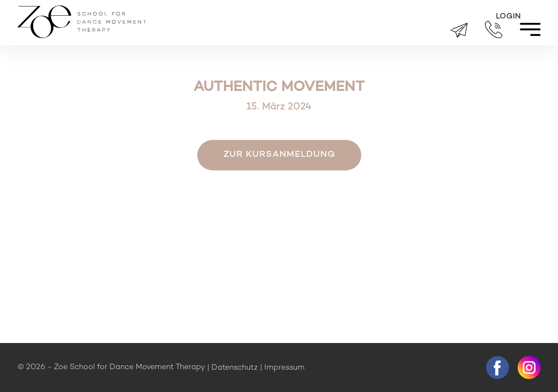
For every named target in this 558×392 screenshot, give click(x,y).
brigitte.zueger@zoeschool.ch (459, 30)
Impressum (284, 368)
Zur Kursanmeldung (279, 155)
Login (508, 17)
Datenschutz (235, 368)
